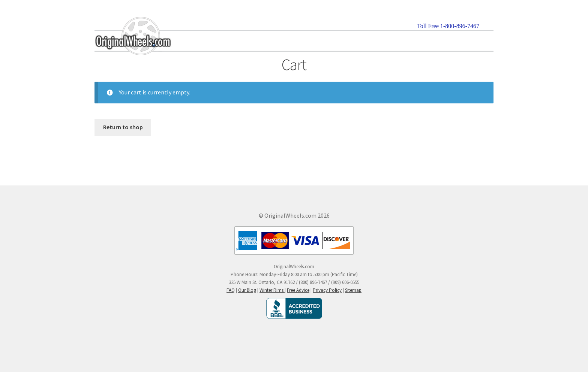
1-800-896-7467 (460, 26)
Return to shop (123, 127)
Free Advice (298, 290)
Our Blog (247, 290)
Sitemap (353, 290)
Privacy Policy (327, 290)
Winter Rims (272, 290)
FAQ (231, 290)
